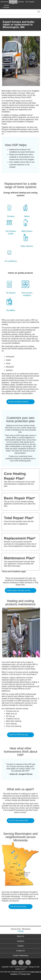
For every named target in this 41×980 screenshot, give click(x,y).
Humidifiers (11, 310)
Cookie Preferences (20, 956)
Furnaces (11, 216)
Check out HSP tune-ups (18, 735)
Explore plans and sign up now (18, 590)
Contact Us (20, 951)
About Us (21, 936)
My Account (4, 2)
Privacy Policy (26, 974)
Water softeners (27, 246)
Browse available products (18, 402)
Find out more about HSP (18, 820)
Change (20, 931)
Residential (13, 2)
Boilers (27, 216)
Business (21, 2)
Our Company (30, 2)
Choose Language (6, 6)
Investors (20, 941)
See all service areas (18, 906)
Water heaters (27, 231)
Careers (20, 946)
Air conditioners (11, 261)
